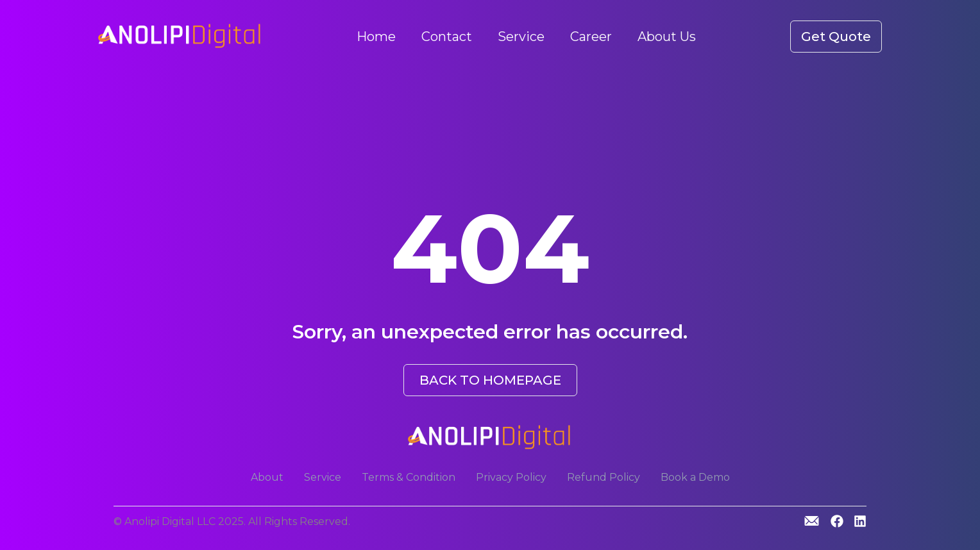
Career (591, 37)
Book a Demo (695, 477)
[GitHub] (812, 521)
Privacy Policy (511, 477)
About (267, 477)
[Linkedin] (860, 522)
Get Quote (836, 37)
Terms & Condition (409, 477)
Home (376, 37)
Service (521, 37)
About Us (667, 37)
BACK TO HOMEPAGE (490, 380)
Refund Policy (604, 477)
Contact (447, 37)
